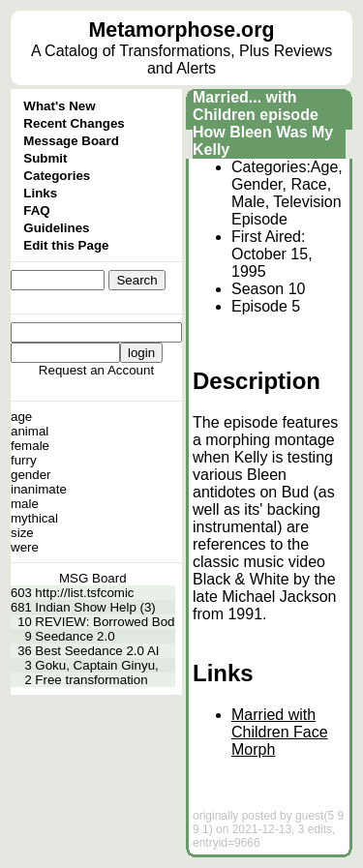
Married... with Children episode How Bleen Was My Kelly (263, 123)
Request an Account (96, 370)
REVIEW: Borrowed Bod (105, 622)
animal (30, 431)
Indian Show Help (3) (95, 607)
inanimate (39, 489)
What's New (59, 106)
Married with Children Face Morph (280, 732)
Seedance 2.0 (75, 636)
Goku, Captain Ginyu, (96, 665)
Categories (57, 176)
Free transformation (91, 680)
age (21, 417)
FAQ (36, 210)
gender (31, 475)
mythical (34, 518)
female (30, 446)
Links (40, 193)
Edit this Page (66, 245)
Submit (45, 158)
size (22, 533)
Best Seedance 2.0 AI (97, 651)
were (25, 547)
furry (24, 460)
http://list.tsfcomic (84, 593)
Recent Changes (74, 123)
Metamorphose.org (182, 30)
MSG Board (93, 578)
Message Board (71, 141)
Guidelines (56, 228)
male (25, 504)
